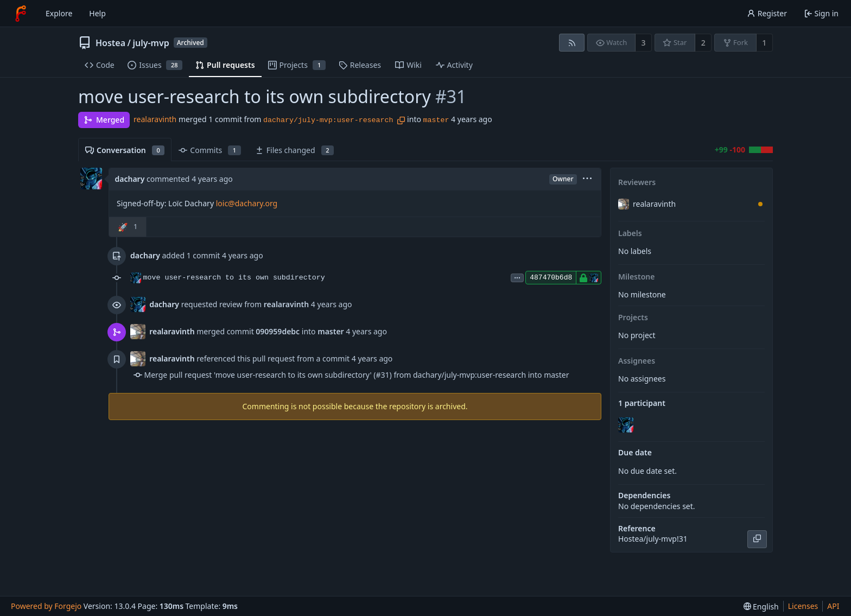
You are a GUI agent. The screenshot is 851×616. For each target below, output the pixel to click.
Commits (209, 150)
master (436, 120)
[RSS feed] (572, 43)
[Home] (21, 14)
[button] (128, 227)
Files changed (294, 150)
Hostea (110, 43)
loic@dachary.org (247, 203)
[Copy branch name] (401, 120)
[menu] (587, 179)
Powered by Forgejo (46, 606)
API (833, 606)
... (517, 277)
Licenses (803, 606)
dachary (130, 179)
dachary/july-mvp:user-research (328, 120)
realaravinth (155, 119)
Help (97, 13)
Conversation (125, 150)
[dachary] (627, 425)
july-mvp (151, 43)
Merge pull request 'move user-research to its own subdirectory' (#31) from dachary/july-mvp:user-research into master (357, 375)
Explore (59, 13)
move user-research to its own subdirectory (234, 278)
